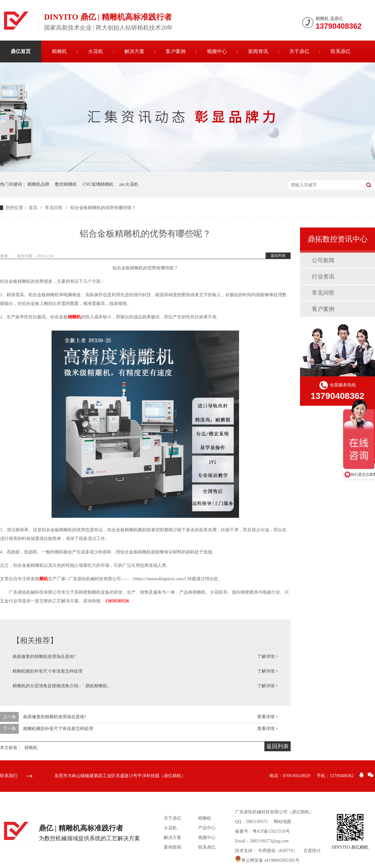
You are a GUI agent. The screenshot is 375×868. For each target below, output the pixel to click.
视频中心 (217, 51)
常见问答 (54, 208)
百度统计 (312, 851)
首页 (34, 208)
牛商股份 (267, 851)
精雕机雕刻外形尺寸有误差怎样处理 (47, 671)
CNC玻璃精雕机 (98, 184)
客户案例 (176, 51)
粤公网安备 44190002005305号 (267, 860)
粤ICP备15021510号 (271, 831)
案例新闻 (172, 847)
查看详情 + (268, 717)
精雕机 (59, 51)
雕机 (44, 579)
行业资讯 (323, 277)
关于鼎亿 (299, 51)
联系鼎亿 (341, 51)
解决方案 (134, 51)
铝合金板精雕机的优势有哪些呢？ (103, 208)
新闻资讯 (258, 51)
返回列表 (278, 256)
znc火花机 (129, 184)
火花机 (96, 51)
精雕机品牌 (38, 184)
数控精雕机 (66, 184)
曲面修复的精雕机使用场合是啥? (44, 657)
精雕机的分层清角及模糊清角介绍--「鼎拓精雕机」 (62, 686)
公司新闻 (323, 260)
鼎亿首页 (21, 51)
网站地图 (282, 822)
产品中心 (207, 828)
